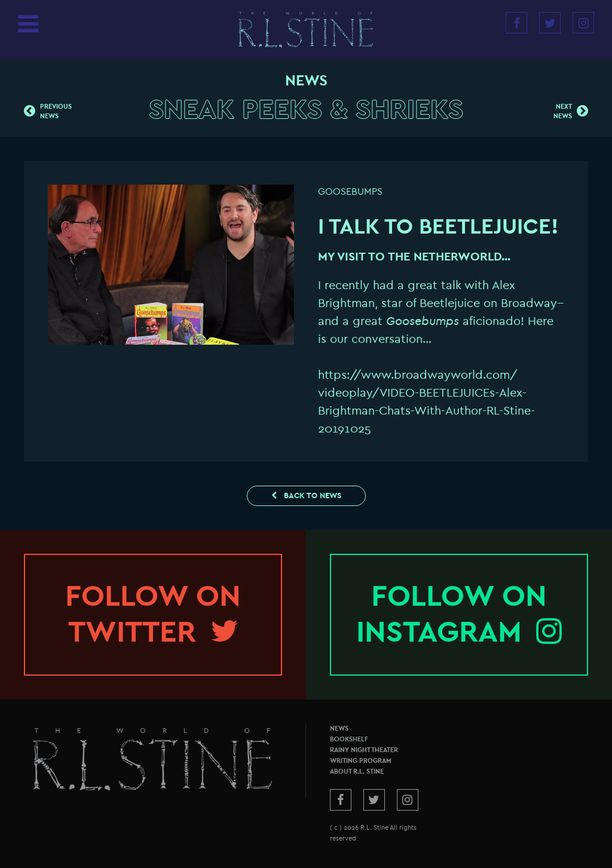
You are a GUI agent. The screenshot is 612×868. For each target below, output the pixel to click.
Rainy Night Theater (364, 750)
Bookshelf (349, 739)
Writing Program (361, 761)
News (339, 729)
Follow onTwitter (153, 614)
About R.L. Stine (357, 772)
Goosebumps (350, 192)
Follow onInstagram (459, 614)
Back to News (306, 496)
